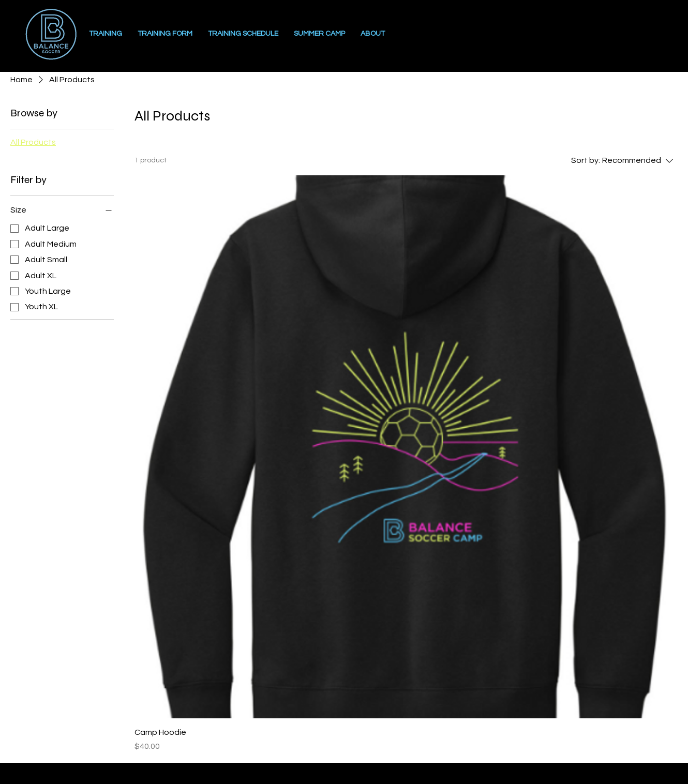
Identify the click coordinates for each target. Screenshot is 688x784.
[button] (373, 34)
